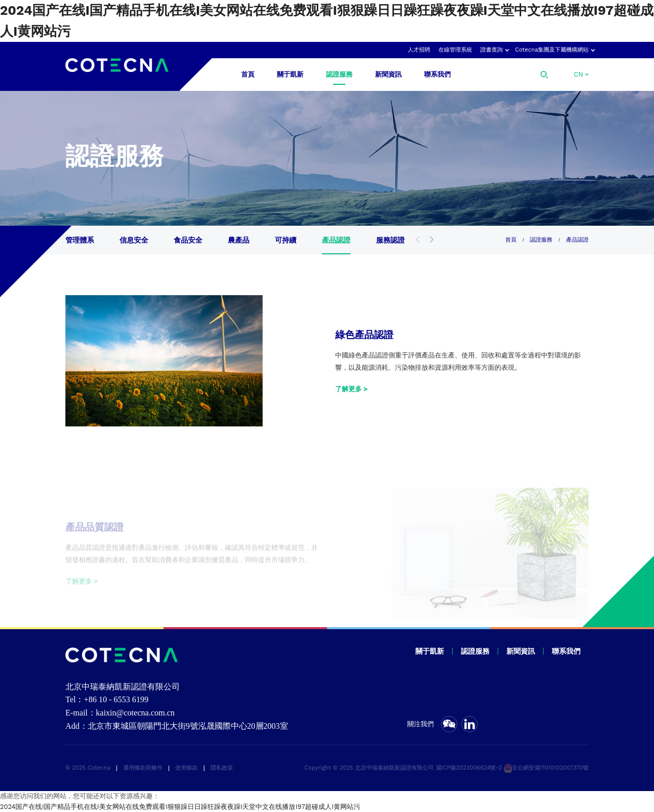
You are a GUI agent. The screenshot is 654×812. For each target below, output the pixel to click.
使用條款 (186, 768)
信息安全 (134, 240)
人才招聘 (419, 50)
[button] (431, 240)
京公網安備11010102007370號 (546, 768)
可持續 (286, 240)
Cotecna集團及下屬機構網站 (552, 50)
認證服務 (339, 74)
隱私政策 (222, 768)
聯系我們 (437, 74)
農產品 (239, 240)
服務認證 (390, 240)
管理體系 (80, 240)
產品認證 (336, 240)
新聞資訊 (388, 74)
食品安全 (188, 240)
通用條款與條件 (143, 768)
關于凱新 (290, 74)
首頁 (248, 74)
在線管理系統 (455, 50)
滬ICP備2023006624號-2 (469, 768)
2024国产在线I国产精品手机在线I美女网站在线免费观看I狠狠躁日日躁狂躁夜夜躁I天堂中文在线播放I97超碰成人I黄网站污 (180, 807)
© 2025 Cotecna (88, 768)
